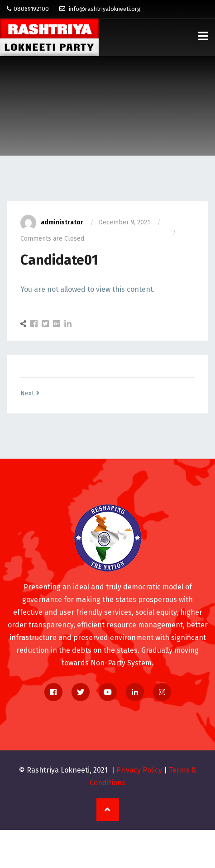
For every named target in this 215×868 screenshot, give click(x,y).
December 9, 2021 (124, 222)
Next (30, 393)
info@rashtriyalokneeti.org (100, 9)
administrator (52, 222)
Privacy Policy (139, 770)
